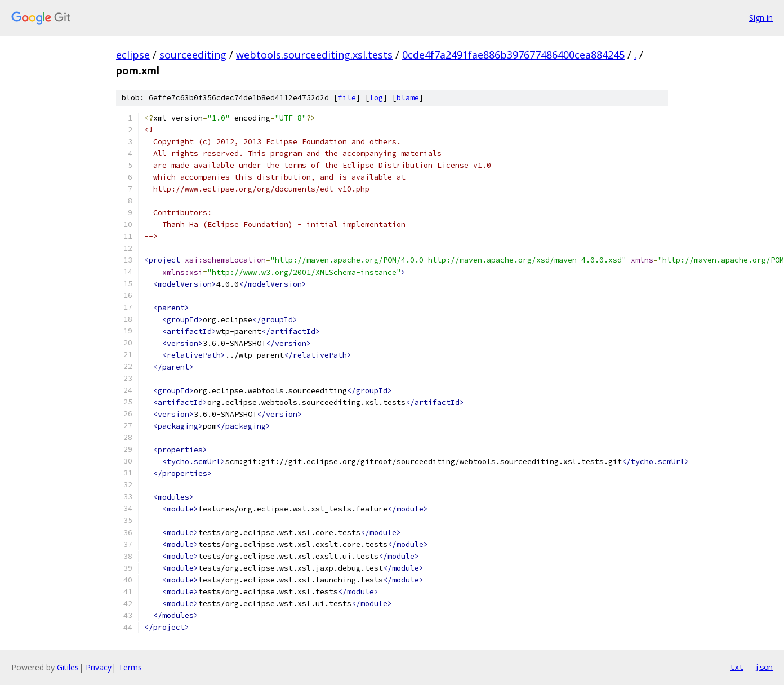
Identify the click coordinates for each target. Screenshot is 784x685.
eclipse (133, 55)
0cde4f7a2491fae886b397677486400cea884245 (513, 55)
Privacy (99, 667)
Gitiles (68, 667)
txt (737, 667)
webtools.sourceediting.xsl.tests (314, 55)
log (376, 98)
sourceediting (193, 55)
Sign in (761, 18)
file (347, 98)
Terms (130, 667)
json (764, 667)
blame (408, 98)
